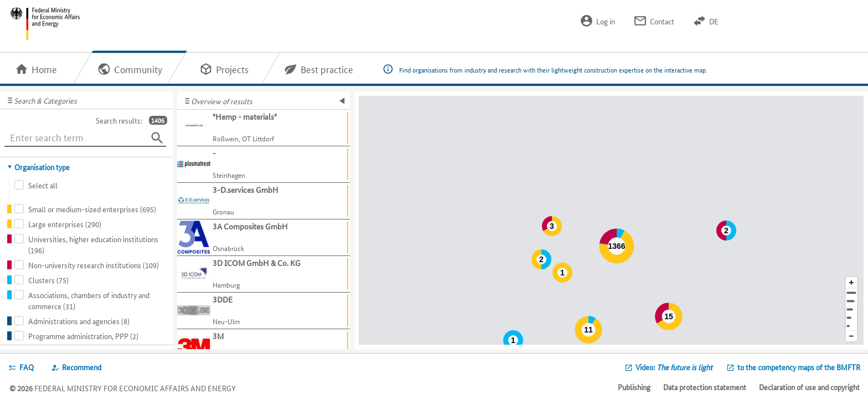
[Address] (851, 293)
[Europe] (851, 326)
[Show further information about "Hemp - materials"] (263, 128)
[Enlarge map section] (851, 282)
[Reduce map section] (851, 337)
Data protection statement (705, 387)
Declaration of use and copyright (809, 387)
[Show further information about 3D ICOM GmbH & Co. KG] (263, 274)
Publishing (634, 387)
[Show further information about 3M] (263, 347)
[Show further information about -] (263, 165)
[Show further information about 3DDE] (263, 311)
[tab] (87, 167)
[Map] (611, 220)
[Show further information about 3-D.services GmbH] (263, 201)
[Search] (157, 138)
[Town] (851, 301)
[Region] (851, 310)
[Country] (851, 318)
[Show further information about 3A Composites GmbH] (263, 238)
